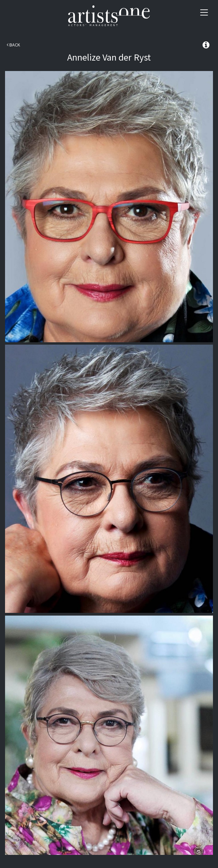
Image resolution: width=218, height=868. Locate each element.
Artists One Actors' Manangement (109, 16)
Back (13, 45)
